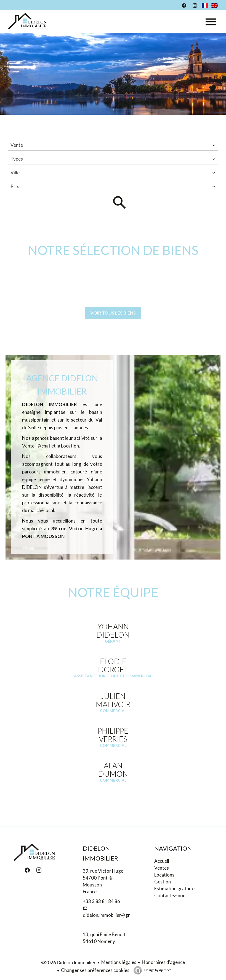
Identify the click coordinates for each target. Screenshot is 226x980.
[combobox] (113, 145)
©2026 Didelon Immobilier (68, 962)
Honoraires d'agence (163, 962)
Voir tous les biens (113, 313)
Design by (157, 970)
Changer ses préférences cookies (95, 970)
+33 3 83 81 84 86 (101, 901)
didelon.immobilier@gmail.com (115, 915)
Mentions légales (119, 962)
